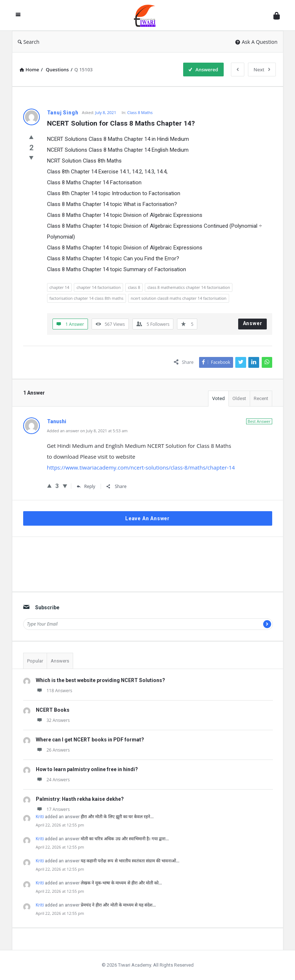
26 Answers (53, 750)
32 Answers (53, 720)
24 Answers (53, 780)
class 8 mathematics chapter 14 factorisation (189, 287)
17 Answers (53, 809)
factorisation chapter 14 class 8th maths (87, 298)
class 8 (134, 287)
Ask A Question (256, 42)
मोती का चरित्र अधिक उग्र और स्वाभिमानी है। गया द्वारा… (125, 839)
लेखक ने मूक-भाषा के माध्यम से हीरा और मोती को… (121, 883)
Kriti (40, 817)
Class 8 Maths (140, 112)
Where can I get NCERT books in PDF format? (90, 740)
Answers (60, 661)
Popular (35, 661)
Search (29, 42)
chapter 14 (60, 287)
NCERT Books (53, 710)
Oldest (239, 398)
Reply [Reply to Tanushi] (86, 486)
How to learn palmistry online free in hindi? (87, 769)
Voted (218, 398)
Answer (253, 323)
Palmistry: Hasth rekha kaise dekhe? (80, 799)
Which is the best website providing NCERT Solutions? (100, 680)
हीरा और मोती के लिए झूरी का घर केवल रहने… (117, 817)
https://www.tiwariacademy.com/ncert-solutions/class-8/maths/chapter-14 (141, 467)
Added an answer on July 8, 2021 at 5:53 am (87, 431)
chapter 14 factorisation (98, 287)
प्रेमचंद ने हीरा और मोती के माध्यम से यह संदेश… (118, 905)
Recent (261, 398)
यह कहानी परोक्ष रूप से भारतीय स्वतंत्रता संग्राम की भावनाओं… (130, 861)
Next (262, 70)
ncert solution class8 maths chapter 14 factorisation (179, 298)
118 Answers (54, 691)
